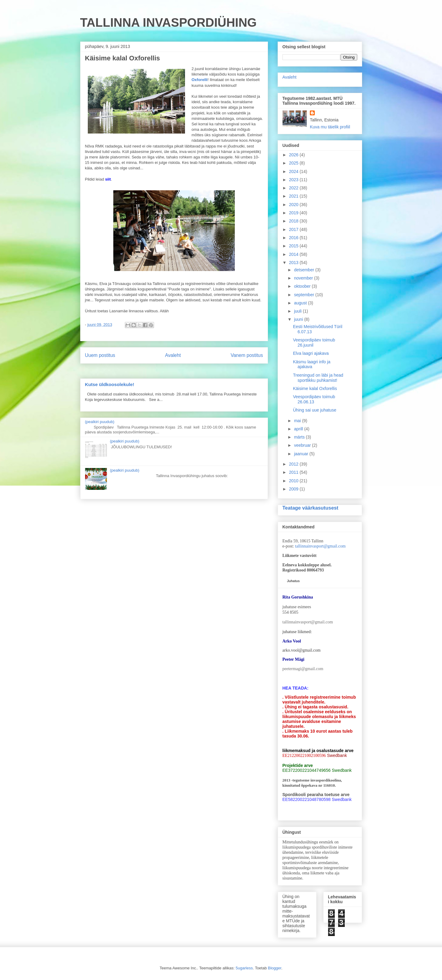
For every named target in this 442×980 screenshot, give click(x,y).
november (304, 278)
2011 (294, 472)
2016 (294, 238)
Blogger (275, 968)
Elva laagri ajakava (311, 353)
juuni (299, 319)
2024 (294, 171)
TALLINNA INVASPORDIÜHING (168, 22)
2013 (294, 263)
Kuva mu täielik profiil (330, 127)
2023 (294, 180)
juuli (298, 311)
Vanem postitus (247, 355)
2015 (294, 246)
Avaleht (173, 355)
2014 (294, 254)
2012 (294, 464)
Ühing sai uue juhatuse (314, 410)
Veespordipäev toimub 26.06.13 (314, 399)
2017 (294, 229)
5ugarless (244, 968)
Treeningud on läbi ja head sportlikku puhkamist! (318, 378)
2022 (294, 188)
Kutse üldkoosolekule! (110, 384)
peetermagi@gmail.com (303, 669)
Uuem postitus (100, 355)
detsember (305, 270)
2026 (294, 155)
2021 (294, 196)
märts (300, 437)
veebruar (303, 445)
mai (298, 421)
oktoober (303, 286)
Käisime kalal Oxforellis (315, 388)
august (301, 303)
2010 (294, 481)
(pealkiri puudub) (100, 422)
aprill (299, 429)
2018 (294, 221)
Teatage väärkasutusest (310, 508)
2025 (294, 163)
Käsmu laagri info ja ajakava (312, 364)
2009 (294, 489)
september (305, 295)
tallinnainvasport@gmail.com (320, 546)
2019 (294, 213)
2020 (294, 205)
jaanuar (302, 454)
